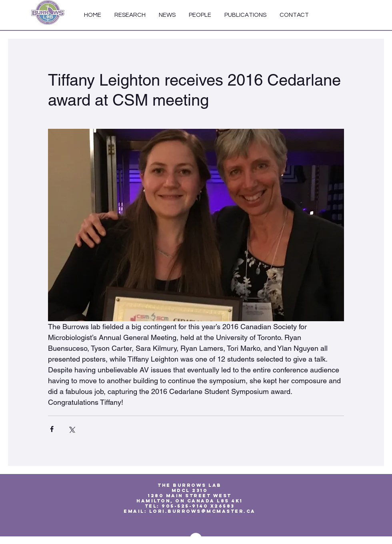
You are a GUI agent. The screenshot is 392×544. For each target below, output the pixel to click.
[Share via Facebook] (52, 429)
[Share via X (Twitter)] (71, 429)
